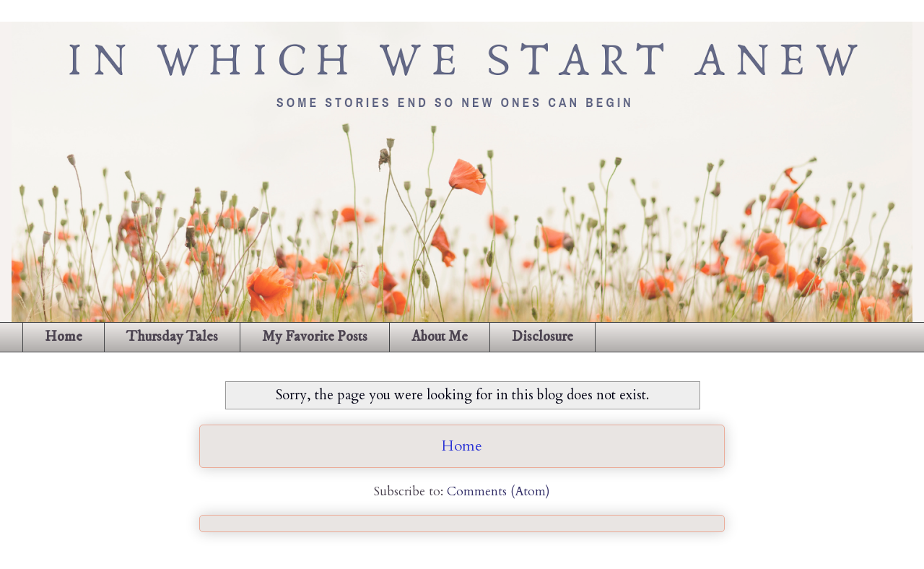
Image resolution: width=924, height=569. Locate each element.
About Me (440, 337)
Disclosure (542, 337)
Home (64, 337)
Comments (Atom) (498, 491)
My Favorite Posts (315, 337)
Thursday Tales (172, 337)
